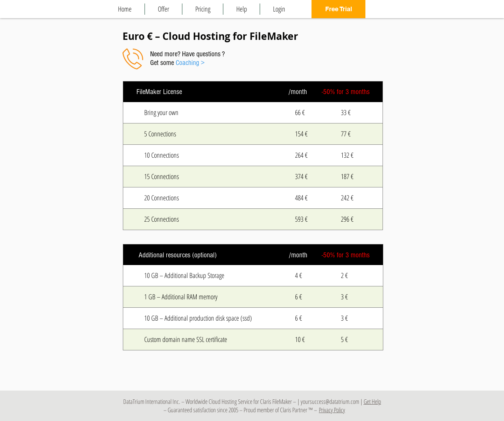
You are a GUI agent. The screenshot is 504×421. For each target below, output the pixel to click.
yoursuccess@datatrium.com (330, 401)
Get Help (372, 401)
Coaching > (190, 63)
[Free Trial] (338, 9)
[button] (163, 9)
